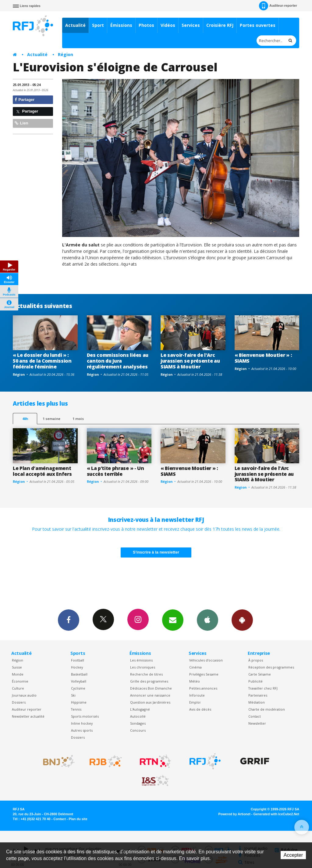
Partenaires (258, 695)
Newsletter (257, 723)
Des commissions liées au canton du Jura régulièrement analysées (118, 361)
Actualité (75, 25)
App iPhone (207, 620)
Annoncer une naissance (150, 695)
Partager (25, 100)
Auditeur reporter (27, 709)
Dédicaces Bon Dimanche (151, 688)
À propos (256, 660)
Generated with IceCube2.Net (276, 814)
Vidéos (168, 25)
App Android (242, 620)
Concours (138, 730)
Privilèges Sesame (204, 674)
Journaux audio (24, 695)
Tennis (76, 709)
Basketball (79, 674)
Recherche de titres (146, 674)
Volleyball (79, 681)
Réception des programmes (271, 667)
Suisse (17, 667)
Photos (146, 25)
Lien (21, 123)
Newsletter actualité (28, 716)
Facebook (69, 620)
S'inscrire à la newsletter (156, 552)
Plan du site (78, 819)
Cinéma (195, 667)
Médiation (257, 702)
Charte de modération (267, 709)
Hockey (77, 667)
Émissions (121, 25)
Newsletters (173, 620)
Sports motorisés (85, 716)
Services (191, 25)
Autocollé (138, 716)
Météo (195, 681)
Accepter (293, 855)
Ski (73, 695)
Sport (98, 25)
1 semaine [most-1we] (51, 419)
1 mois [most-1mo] (78, 419)
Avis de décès (200, 709)
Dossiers (19, 702)
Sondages (138, 723)
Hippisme (79, 702)
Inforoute (197, 695)
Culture (18, 688)
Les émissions (141, 660)
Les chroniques (143, 667)
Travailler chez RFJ (263, 688)
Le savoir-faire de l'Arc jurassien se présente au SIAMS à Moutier (190, 361)
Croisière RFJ (220, 25)
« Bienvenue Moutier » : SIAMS (263, 358)
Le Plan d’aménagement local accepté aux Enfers (42, 471)
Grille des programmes (149, 681)
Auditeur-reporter (278, 6)
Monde (18, 674)
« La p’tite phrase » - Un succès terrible (115, 471)
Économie (20, 681)
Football (78, 660)
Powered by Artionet (234, 814)
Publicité (255, 681)
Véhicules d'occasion (206, 660)
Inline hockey (82, 723)
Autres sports (82, 730)
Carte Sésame (260, 674)
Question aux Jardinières (150, 702)
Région (66, 54)
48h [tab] (25, 419)
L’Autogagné (140, 709)
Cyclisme (78, 688)
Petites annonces (203, 688)
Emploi (195, 702)
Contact (255, 716)
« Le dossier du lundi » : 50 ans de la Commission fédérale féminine (42, 361)
